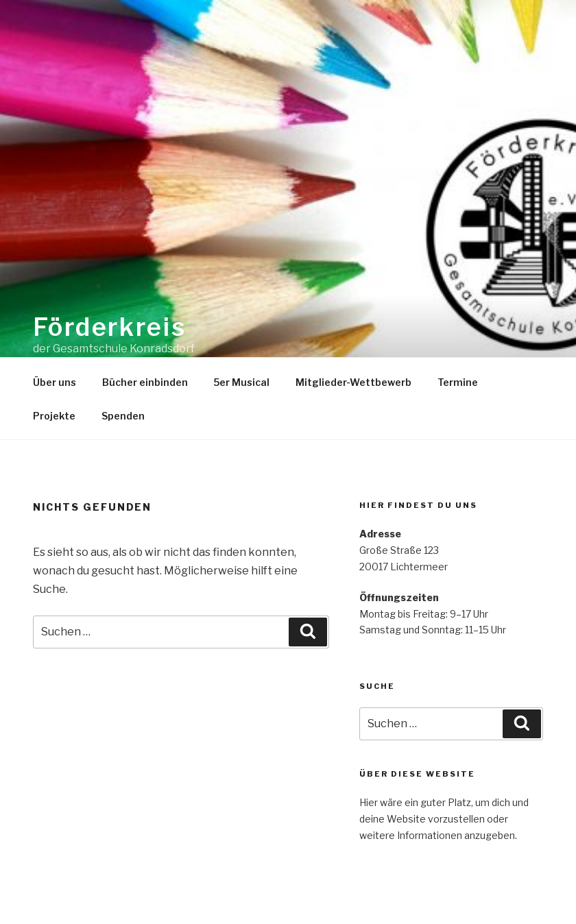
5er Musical (242, 382)
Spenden (123, 416)
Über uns (55, 382)
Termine (458, 382)
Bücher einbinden (145, 382)
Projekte (54, 416)
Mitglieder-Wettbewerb (353, 382)
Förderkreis (110, 327)
